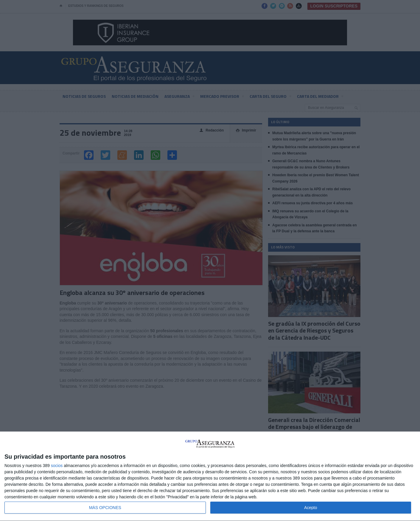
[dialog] (210, 476)
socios (57, 466)
